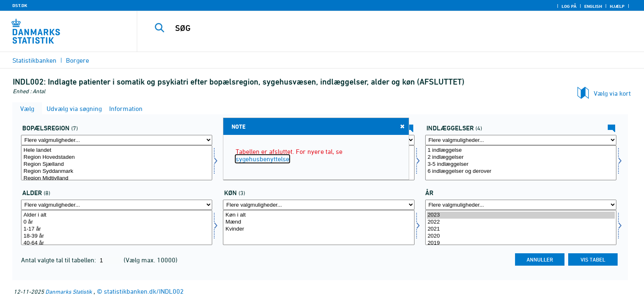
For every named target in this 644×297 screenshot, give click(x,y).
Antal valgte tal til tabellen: (59, 260)
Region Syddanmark (117, 171)
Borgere (77, 60)
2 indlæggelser (521, 157)
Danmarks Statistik (69, 291)
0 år (117, 222)
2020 (521, 236)
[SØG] (372, 28)
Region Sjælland (117, 164)
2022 (521, 222)
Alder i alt (117, 215)
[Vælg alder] (117, 227)
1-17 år (117, 229)
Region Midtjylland (117, 178)
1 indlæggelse (521, 150)
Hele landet (117, 150)
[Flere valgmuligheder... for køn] (318, 205)
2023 (521, 215)
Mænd (318, 222)
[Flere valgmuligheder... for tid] (521, 205)
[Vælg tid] (521, 227)
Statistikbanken (34, 60)
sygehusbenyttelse (262, 159)
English (593, 6)
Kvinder (318, 229)
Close (402, 126)
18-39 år (117, 236)
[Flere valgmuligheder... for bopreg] (117, 140)
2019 (521, 243)
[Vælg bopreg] (117, 163)
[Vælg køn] (318, 227)
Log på (569, 6)
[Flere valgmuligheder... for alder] (117, 205)
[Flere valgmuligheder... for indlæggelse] (521, 140)
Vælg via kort (612, 93)
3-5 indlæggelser (521, 164)
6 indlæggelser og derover (521, 171)
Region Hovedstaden (117, 157)
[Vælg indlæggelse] (521, 163)
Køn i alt (318, 215)
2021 (521, 229)
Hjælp (617, 6)
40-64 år (117, 243)
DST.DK (20, 5)
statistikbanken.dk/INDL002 (144, 291)
